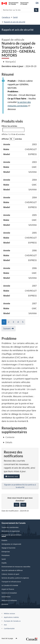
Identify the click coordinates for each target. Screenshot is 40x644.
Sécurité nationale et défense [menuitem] (12, 570)
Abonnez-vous (12, 476)
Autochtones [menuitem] (6, 597)
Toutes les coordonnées (10, 527)
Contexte (10, 437)
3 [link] (14, 323)
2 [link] (10, 323)
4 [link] (19, 323)
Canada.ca (6, 17)
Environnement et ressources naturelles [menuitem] (16, 567)
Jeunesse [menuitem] (5, 604)
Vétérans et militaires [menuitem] (9, 600)
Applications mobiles (11, 617)
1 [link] (5, 323)
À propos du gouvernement (11, 535)
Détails (9, 442)
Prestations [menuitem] (6, 555)
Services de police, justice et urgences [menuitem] (15, 578)
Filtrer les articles (13, 128)
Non (23, 505)
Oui (17, 505)
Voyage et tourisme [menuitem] (8, 548)
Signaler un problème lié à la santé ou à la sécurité (20, 486)
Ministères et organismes (11, 531)
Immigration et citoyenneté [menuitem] (11, 544)
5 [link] (24, 323)
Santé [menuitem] (4, 559)
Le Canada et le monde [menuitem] (10, 585)
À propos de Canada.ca (12, 621)
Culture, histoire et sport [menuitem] (10, 574)
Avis (5, 625)
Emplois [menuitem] (4, 540)
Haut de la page (9, 638)
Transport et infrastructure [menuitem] (11, 582)
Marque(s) (11, 62)
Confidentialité (9, 628)
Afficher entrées (12, 139)
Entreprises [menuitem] (6, 552)
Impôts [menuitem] (4, 563)
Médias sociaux (9, 613)
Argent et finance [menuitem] (8, 589)
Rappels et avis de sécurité (15, 22)
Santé (15, 17)
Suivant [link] (7, 328)
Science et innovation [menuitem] (9, 593)
